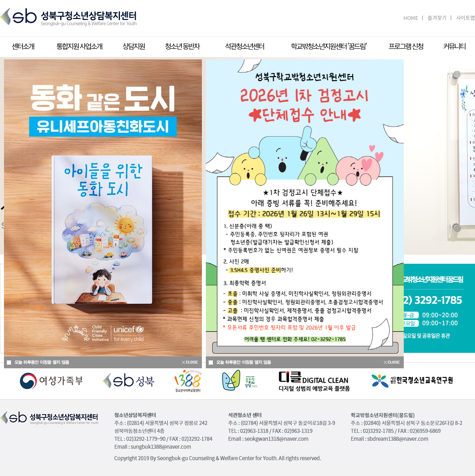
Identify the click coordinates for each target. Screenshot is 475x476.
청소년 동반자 (182, 46)
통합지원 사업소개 (79, 46)
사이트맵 (465, 18)
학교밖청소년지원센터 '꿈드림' (329, 46)
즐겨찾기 (437, 18)
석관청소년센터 (244, 46)
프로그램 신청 (406, 46)
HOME (411, 18)
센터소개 (23, 46)
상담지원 (133, 46)
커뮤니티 (454, 46)
